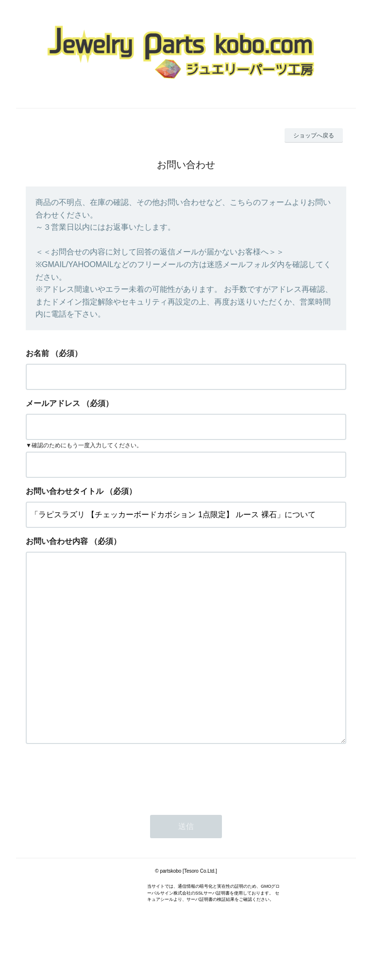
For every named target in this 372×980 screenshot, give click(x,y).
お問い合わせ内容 (57, 541)
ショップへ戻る (314, 135)
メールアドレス (53, 403)
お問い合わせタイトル (65, 491)
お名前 (37, 353)
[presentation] (100, 815)
